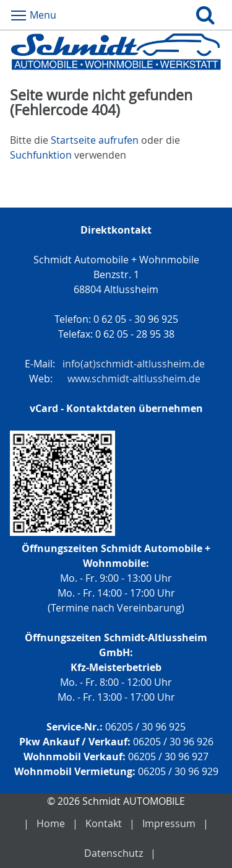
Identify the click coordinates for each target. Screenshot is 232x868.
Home (51, 823)
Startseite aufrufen (95, 140)
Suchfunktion (41, 155)
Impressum (169, 823)
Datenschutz (114, 853)
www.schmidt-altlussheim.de (134, 379)
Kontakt (104, 823)
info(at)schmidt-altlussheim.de (134, 364)
